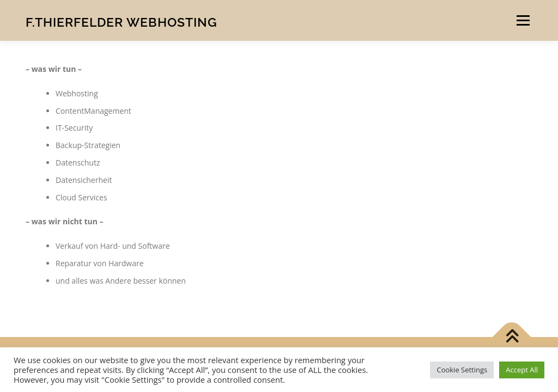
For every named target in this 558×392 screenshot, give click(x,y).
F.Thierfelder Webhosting (122, 22)
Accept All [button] (522, 370)
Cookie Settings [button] (462, 370)
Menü (523, 20)
